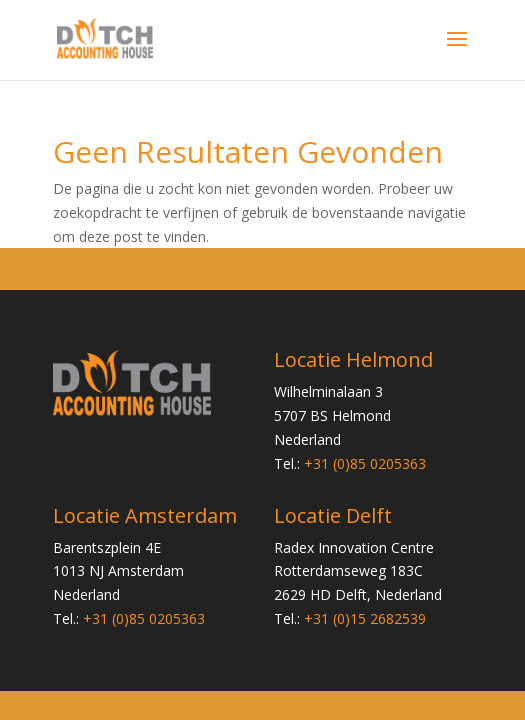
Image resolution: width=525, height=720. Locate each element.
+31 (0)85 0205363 (365, 463)
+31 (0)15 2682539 (365, 618)
